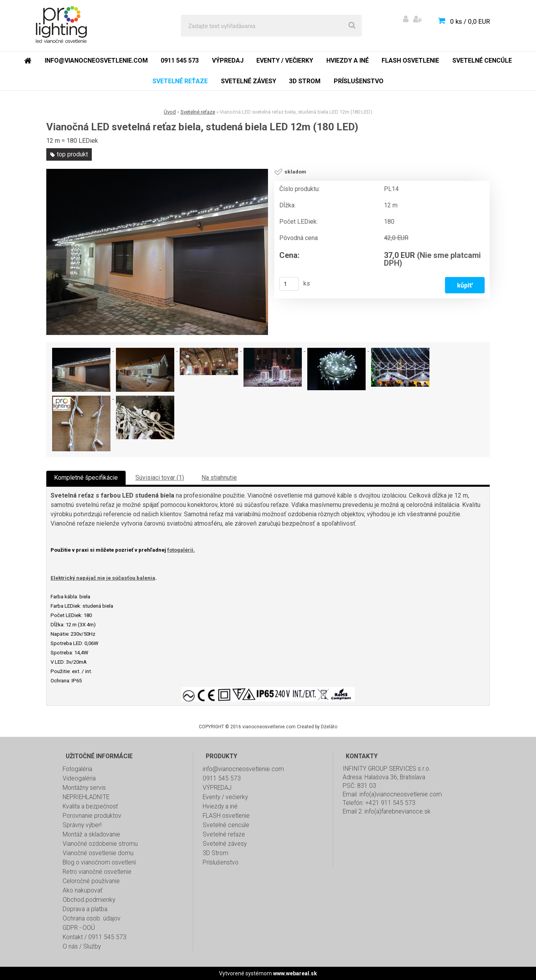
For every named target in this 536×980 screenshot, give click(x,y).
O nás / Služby (82, 947)
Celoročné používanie (91, 881)
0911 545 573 (222, 778)
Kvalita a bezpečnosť (90, 806)
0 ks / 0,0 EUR (470, 21)
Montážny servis (84, 788)
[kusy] (289, 284)
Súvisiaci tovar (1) (160, 478)
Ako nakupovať (82, 891)
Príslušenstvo (221, 863)
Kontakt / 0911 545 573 (95, 937)
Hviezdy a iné (220, 806)
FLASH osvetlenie (226, 816)
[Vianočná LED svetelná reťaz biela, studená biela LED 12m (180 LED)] (157, 252)
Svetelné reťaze (198, 112)
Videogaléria (79, 778)
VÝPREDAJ (217, 788)
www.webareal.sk (295, 973)
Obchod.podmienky (89, 900)
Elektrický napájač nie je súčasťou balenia (103, 578)
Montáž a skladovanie (91, 834)
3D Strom (215, 853)
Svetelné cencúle (226, 825)
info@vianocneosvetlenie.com (243, 769)
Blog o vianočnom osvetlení (99, 863)
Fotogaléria (77, 769)
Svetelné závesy (225, 844)
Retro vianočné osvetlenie (97, 872)
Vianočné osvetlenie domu (98, 853)
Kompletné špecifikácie (86, 478)
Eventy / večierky (225, 797)
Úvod (170, 112)
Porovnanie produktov (92, 816)
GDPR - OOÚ (79, 928)
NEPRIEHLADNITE (86, 797)
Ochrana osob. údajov (92, 919)
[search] (352, 26)
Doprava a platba (85, 909)
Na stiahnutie (219, 478)
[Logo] (63, 26)
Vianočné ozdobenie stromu (100, 844)
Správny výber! (82, 825)
